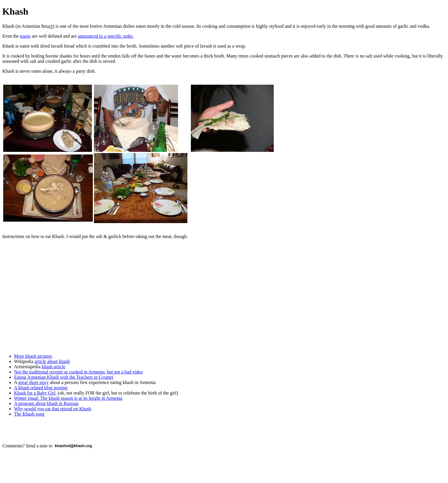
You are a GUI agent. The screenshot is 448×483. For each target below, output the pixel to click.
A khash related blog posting (41, 388)
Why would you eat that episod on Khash (53, 409)
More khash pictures (33, 356)
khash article (54, 367)
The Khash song (29, 414)
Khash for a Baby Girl (35, 393)
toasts (25, 36)
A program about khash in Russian (46, 403)
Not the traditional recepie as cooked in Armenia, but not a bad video (78, 372)
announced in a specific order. (106, 36)
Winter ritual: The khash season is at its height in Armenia (68, 398)
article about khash (52, 361)
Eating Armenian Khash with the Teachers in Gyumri (64, 377)
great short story (34, 382)
